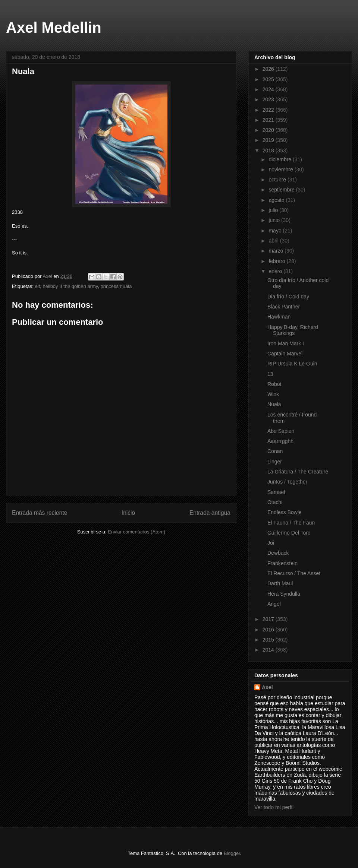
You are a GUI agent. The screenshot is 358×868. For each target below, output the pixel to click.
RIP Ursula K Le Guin (292, 364)
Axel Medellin (54, 28)
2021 (269, 120)
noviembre (281, 170)
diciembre (281, 159)
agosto (277, 200)
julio (274, 210)
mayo (276, 231)
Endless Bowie (285, 512)
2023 (269, 99)
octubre (278, 180)
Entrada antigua (210, 513)
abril (274, 241)
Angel (274, 604)
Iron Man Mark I (286, 343)
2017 (269, 619)
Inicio (128, 513)
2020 (269, 130)
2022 (269, 110)
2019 (269, 140)
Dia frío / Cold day (288, 297)
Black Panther (284, 307)
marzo (277, 251)
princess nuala (116, 286)
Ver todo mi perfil (274, 807)
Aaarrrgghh (280, 441)
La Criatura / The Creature (298, 472)
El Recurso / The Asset (294, 573)
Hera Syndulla (284, 594)
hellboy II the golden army (70, 286)
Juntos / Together (287, 482)
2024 (269, 89)
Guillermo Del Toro (289, 533)
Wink (273, 394)
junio (275, 220)
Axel (267, 687)
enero (276, 271)
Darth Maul (280, 583)
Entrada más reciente (40, 513)
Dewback (278, 553)
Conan (275, 451)
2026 (269, 69)
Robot (274, 384)
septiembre (282, 190)
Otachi (275, 502)
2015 (269, 640)
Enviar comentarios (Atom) (136, 532)
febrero (277, 261)
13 (270, 374)
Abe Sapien (281, 431)
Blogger (232, 853)
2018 (269, 151)
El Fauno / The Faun (291, 523)
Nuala (274, 404)
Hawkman (279, 317)
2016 (269, 630)
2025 (269, 79)
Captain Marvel (285, 354)
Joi (271, 543)
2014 (269, 650)
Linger (275, 462)
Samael (276, 492)
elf (37, 286)
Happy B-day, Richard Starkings (293, 330)
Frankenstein (282, 563)
